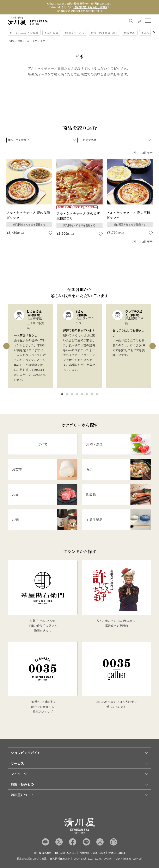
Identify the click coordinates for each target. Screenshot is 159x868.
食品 (20, 41)
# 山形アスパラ (75, 33)
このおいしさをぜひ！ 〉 (80, 7)
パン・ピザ (31, 41)
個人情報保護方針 (60, 859)
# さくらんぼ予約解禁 (24, 33)
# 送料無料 (148, 33)
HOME (11, 41)
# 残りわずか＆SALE (104, 33)
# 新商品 (130, 33)
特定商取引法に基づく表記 (32, 859)
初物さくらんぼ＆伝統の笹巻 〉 (80, 3)
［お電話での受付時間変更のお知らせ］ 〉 (79, 11)
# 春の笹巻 (52, 33)
